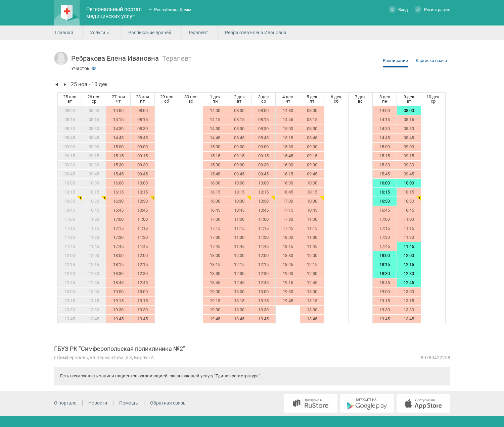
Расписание (395, 61)
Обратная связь (168, 403)
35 (94, 69)
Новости (98, 403)
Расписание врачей (150, 33)
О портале (65, 403)
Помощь (129, 403)
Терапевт (198, 33)
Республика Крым (173, 10)
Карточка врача (431, 61)
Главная (64, 33)
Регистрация (432, 9)
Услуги (98, 33)
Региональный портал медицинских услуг (114, 13)
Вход (398, 9)
